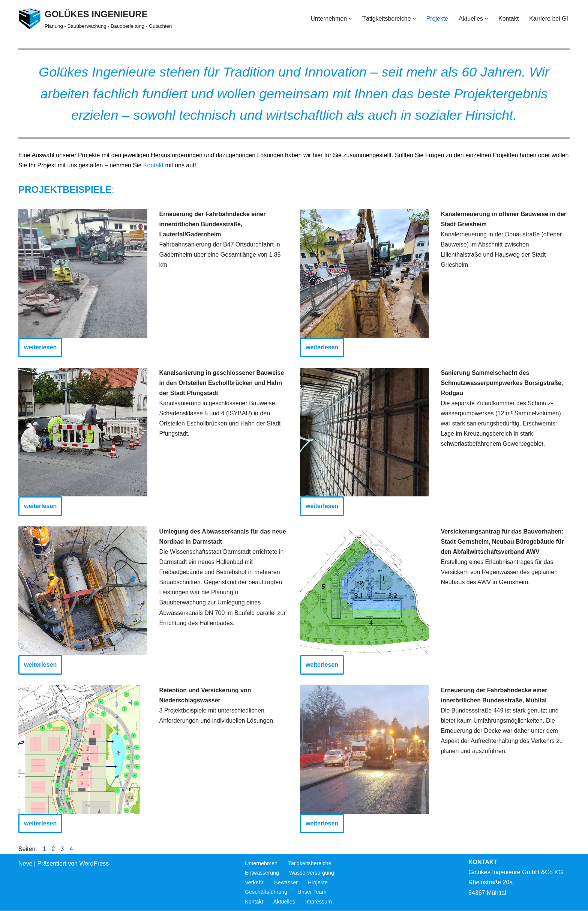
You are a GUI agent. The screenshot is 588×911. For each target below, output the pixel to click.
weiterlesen (40, 348)
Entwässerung (262, 873)
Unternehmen (261, 864)
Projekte (437, 19)
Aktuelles (284, 902)
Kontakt (508, 19)
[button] (350, 19)
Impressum (319, 902)
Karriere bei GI (549, 19)
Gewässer (286, 883)
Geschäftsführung (266, 892)
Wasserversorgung (312, 873)
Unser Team (312, 892)
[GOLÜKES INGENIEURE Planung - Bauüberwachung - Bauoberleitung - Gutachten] (95, 19)
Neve (25, 864)
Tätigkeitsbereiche (310, 864)
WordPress (94, 864)
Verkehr (254, 883)
